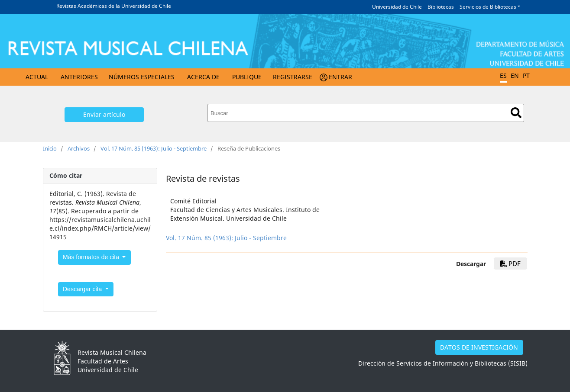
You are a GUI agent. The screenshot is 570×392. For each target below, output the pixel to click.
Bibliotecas (441, 7)
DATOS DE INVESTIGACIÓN (479, 347)
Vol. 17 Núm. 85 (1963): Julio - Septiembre (154, 148)
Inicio (50, 148)
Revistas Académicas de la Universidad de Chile (114, 6)
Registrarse (293, 77)
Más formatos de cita (92, 257)
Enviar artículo (104, 114)
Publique (247, 77)
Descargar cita (83, 289)
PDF (510, 263)
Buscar (516, 113)
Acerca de (203, 77)
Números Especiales (142, 77)
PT (526, 76)
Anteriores (79, 77)
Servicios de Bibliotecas (488, 7)
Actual (37, 77)
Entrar (340, 77)
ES (503, 76)
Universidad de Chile (397, 7)
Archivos (79, 148)
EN (515, 76)
